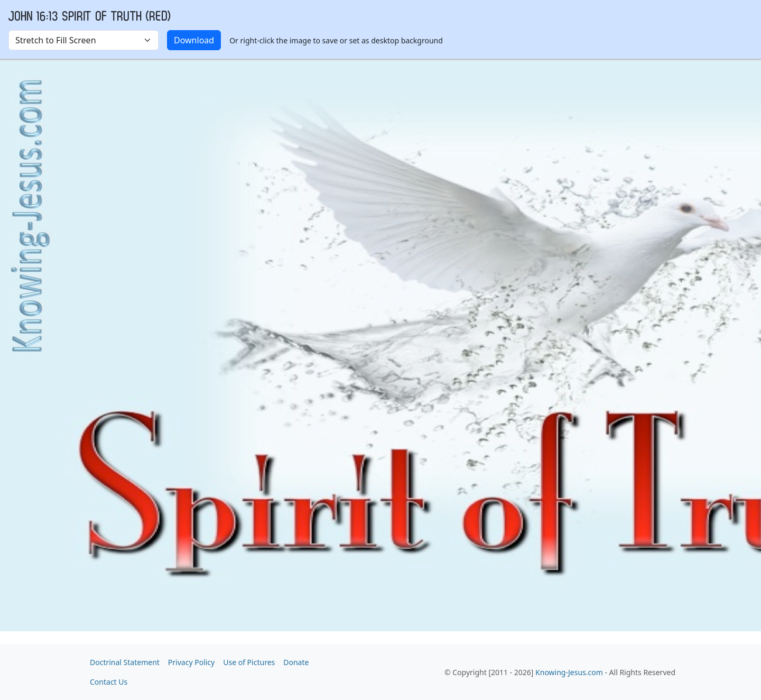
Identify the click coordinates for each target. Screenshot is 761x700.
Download (194, 40)
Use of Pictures (249, 662)
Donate (296, 662)
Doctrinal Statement (125, 662)
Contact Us (109, 682)
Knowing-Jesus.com (569, 672)
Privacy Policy (191, 662)
